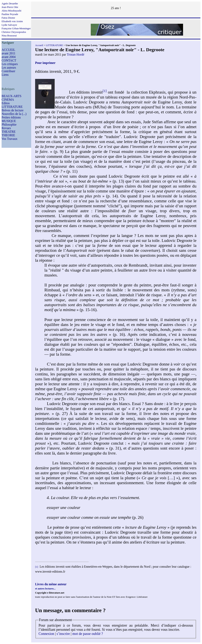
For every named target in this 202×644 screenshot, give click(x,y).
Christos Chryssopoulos (14, 32)
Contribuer (8, 71)
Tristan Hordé (75, 54)
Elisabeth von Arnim (12, 21)
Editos (6, 103)
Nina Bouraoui (9, 36)
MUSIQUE (9, 121)
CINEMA (8, 100)
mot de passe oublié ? (88, 634)
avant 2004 (9, 57)
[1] (105, 91)
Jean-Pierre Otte (10, 7)
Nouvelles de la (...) (14, 114)
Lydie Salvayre (9, 25)
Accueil (39, 45)
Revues (6, 128)
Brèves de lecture (13, 110)
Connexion (46, 634)
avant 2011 (8, 53)
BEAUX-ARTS (11, 96)
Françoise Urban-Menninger (16, 28)
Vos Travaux (9, 139)
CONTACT (9, 60)
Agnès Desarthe (10, 3)
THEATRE (9, 132)
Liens (5, 75)
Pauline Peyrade (10, 14)
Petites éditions (11, 117)
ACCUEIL (8, 50)
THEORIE (8, 135)
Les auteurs (9, 68)
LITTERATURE (12, 107)
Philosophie (9, 125)
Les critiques (10, 64)
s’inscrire (63, 634)
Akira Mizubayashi (11, 11)
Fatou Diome (8, 18)
